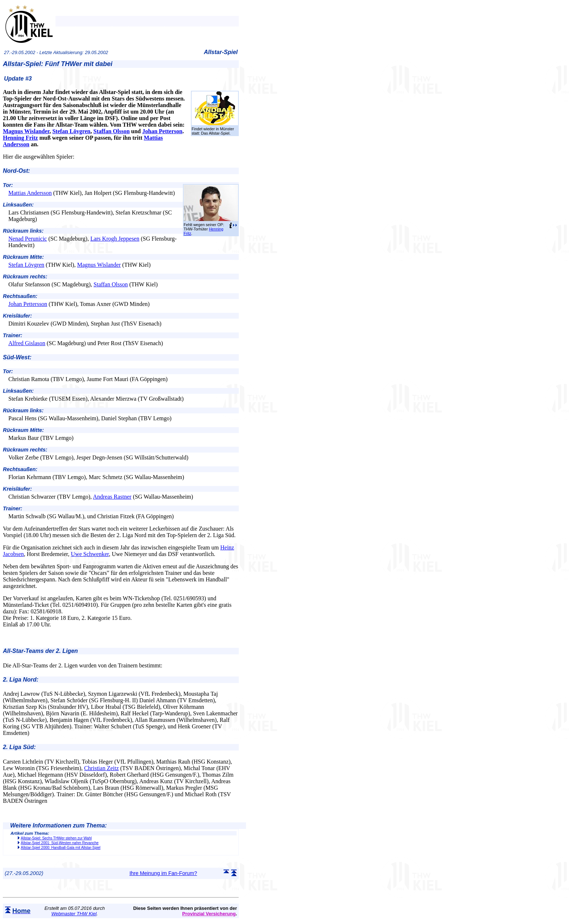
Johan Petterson (162, 131)
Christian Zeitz (102, 768)
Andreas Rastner (112, 497)
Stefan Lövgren (71, 131)
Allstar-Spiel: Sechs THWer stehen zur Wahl (56, 838)
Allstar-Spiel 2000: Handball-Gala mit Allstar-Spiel (61, 848)
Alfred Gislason (27, 343)
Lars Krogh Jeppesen (115, 239)
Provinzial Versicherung (209, 914)
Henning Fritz (20, 138)
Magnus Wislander (26, 131)
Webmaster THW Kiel (74, 914)
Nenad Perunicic (28, 239)
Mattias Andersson (30, 193)
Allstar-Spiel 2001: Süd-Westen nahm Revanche (60, 843)
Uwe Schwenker (90, 554)
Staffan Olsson (111, 131)
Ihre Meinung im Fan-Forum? (163, 873)
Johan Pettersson (28, 304)
